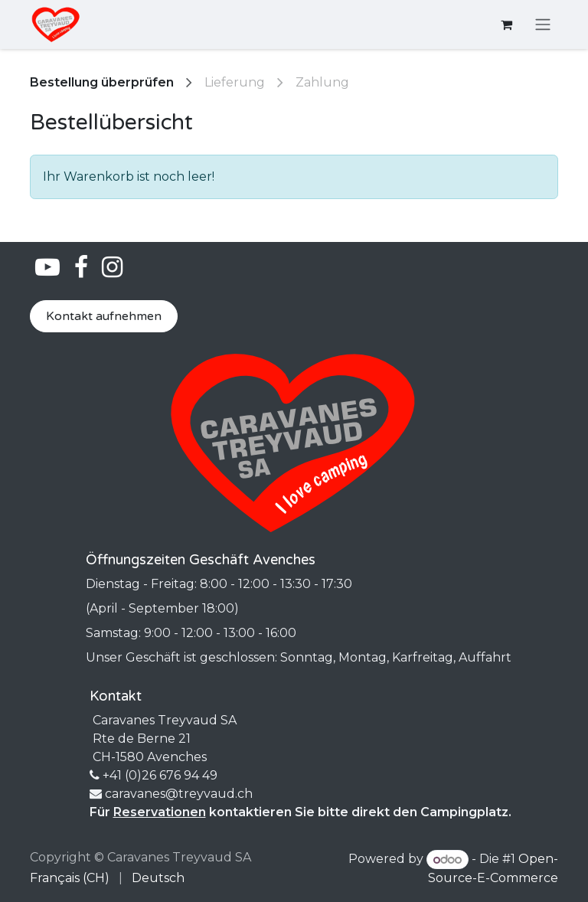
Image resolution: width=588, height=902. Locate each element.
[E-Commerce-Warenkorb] (506, 25)
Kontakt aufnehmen (104, 316)
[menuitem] (70, 878)
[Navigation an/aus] (543, 25)
